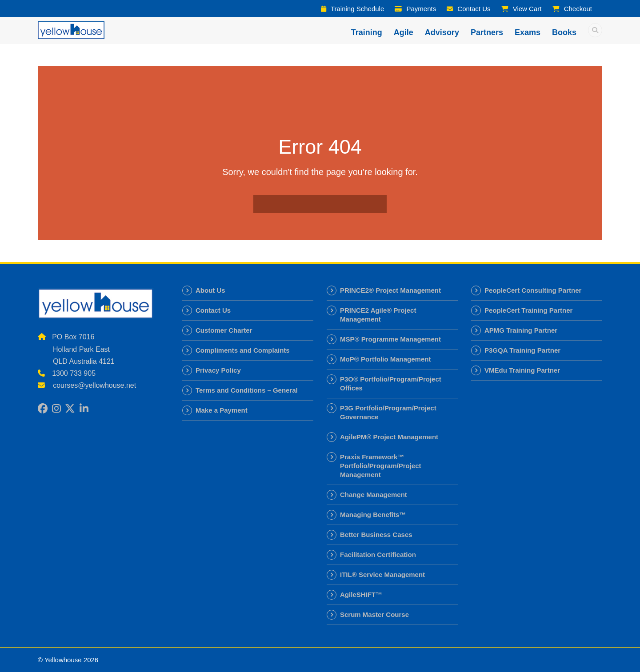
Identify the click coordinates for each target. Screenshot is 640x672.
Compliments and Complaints (243, 350)
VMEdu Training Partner (522, 370)
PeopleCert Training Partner (528, 310)
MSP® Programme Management (390, 339)
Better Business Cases (376, 535)
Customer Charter (224, 330)
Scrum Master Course (374, 614)
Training (367, 32)
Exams (528, 32)
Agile (404, 32)
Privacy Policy (218, 370)
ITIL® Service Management (382, 575)
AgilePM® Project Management (389, 437)
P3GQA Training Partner (522, 350)
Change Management (374, 495)
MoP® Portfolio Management (385, 359)
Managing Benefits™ (373, 515)
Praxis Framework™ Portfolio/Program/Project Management (381, 466)
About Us (210, 290)
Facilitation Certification (378, 555)
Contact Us (213, 310)
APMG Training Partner (521, 330)
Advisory (442, 32)
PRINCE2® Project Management (390, 290)
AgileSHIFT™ (361, 594)
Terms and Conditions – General (247, 390)
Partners (487, 32)
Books (564, 32)
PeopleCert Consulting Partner (533, 290)
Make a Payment (222, 410)
